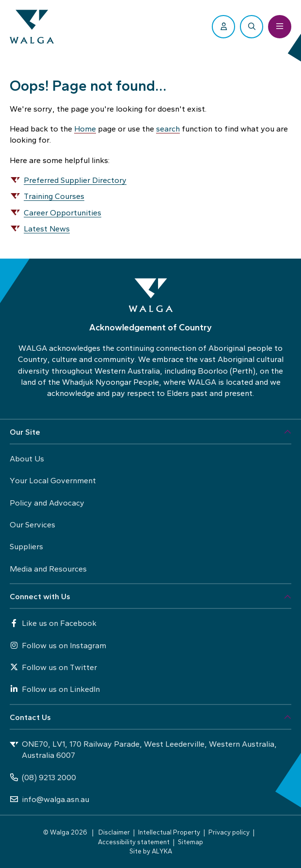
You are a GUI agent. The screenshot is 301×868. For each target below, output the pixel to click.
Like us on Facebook (53, 623)
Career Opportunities (63, 213)
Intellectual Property (169, 832)
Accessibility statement (134, 842)
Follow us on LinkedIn (55, 689)
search (168, 129)
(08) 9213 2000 (43, 778)
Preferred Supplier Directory (75, 180)
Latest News (47, 229)
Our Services (32, 525)
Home (85, 129)
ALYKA (162, 851)
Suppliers (26, 547)
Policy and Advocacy (47, 503)
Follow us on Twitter (53, 667)
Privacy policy (229, 832)
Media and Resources (48, 569)
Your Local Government (53, 481)
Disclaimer (114, 832)
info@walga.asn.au (49, 799)
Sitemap (190, 842)
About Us (27, 459)
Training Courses (54, 196)
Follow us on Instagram (58, 646)
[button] (150, 432)
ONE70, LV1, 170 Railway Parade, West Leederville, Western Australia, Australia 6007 (143, 750)
